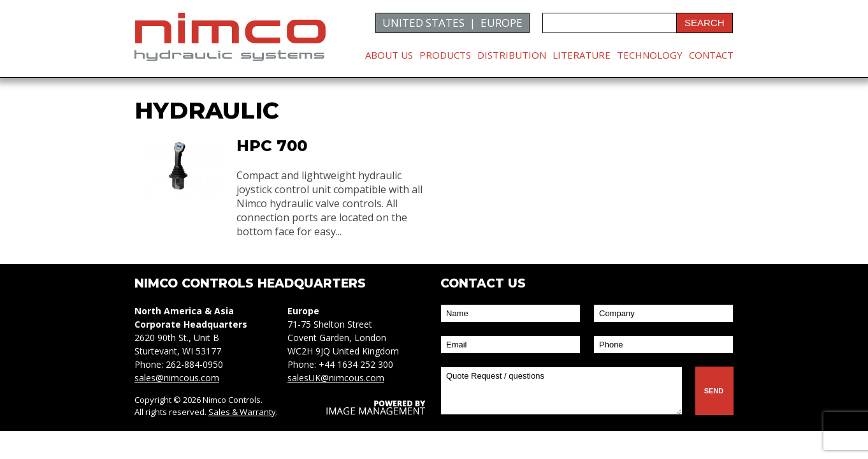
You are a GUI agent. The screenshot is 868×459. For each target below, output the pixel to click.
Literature (582, 55)
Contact (711, 55)
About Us (389, 55)
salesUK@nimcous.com (336, 378)
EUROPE (502, 23)
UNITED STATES (423, 23)
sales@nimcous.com (177, 378)
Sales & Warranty (242, 412)
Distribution (512, 55)
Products (445, 55)
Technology (650, 55)
